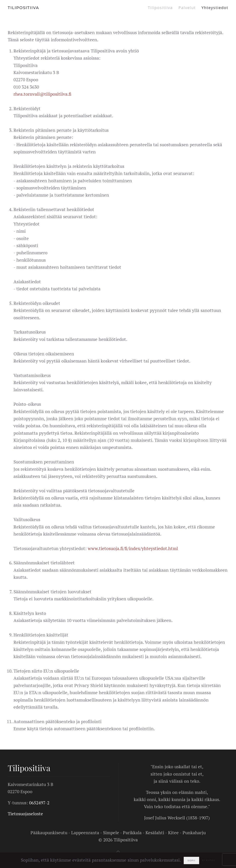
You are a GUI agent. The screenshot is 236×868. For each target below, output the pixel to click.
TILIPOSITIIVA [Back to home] (23, 8)
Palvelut (187, 8)
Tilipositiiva (160, 8)
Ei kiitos (209, 860)
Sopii (191, 860)
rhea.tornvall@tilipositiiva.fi (42, 94)
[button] (118, 851)
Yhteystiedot (215, 8)
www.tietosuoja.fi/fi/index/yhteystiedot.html (133, 548)
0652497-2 (39, 803)
